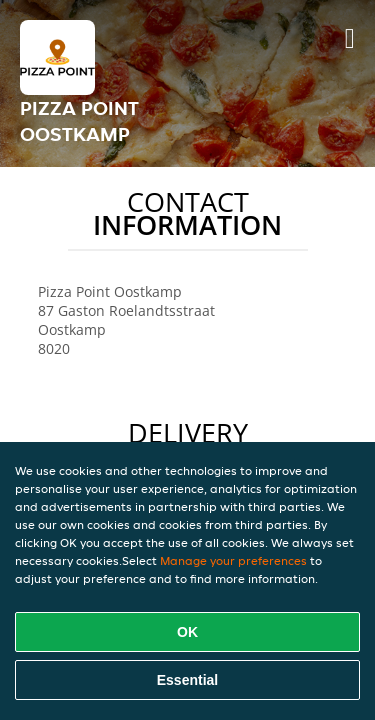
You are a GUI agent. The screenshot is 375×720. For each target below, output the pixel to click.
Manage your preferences (233, 560)
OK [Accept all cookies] (187, 632)
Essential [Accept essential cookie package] (187, 680)
